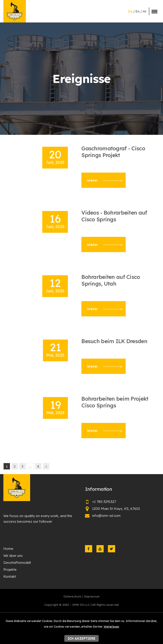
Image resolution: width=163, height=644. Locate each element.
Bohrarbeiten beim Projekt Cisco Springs (115, 402)
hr (145, 11)
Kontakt (10, 576)
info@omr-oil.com (106, 516)
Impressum (92, 596)
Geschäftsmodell (17, 563)
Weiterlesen (111, 627)
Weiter (105, 180)
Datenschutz (72, 596)
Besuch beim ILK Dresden (114, 341)
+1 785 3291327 (104, 502)
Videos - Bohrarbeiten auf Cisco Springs (114, 216)
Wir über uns (13, 556)
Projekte (10, 570)
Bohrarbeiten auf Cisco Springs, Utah (111, 280)
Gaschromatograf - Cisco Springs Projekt (113, 152)
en (138, 11)
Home (8, 549)
